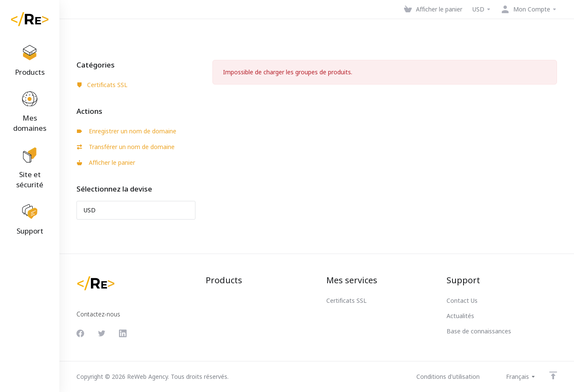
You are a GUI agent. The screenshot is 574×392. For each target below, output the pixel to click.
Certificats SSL (102, 85)
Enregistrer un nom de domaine (127, 131)
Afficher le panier (106, 162)
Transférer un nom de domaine (126, 147)
